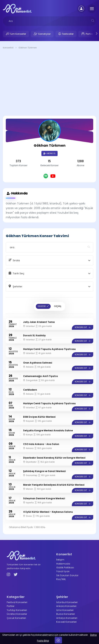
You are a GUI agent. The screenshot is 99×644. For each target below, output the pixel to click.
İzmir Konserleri (65, 610)
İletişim (60, 560)
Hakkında (17, 193)
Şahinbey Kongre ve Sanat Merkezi (44, 471)
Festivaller (68, 34)
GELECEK (42, 306)
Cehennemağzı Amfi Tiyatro (40, 376)
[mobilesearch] (93, 21)
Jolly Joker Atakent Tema (39, 322)
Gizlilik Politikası (65, 568)
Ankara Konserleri (66, 606)
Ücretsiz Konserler (17, 614)
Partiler (90, 34)
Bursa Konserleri (66, 614)
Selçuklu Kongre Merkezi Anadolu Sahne (48, 430)
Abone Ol (49, 153)
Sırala (16, 260)
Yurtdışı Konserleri (17, 610)
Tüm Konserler (18, 34)
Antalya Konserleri (67, 618)
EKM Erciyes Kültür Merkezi (39, 417)
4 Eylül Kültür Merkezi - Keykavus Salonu (48, 512)
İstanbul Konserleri (67, 602)
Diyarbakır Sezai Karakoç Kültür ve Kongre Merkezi (54, 458)
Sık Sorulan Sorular (67, 575)
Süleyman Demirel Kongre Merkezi (44, 498)
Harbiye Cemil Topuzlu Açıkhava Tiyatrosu (49, 349)
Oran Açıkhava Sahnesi (38, 363)
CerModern (30, 390)
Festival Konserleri (17, 602)
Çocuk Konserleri (16, 618)
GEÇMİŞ (58, 306)
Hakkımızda (63, 564)
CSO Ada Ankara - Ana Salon (41, 444)
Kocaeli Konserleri (66, 622)
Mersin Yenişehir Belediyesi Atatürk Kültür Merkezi (54, 485)
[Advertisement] (49, 83)
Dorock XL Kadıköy (34, 335)
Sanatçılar (44, 34)
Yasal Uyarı (63, 571)
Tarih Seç (18, 273)
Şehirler (18, 286)
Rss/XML (61, 579)
